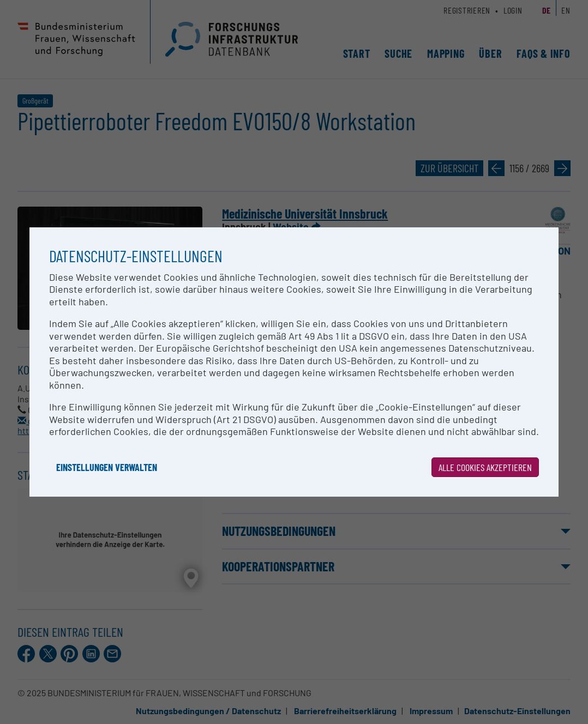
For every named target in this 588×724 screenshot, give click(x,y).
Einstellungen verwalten (107, 467)
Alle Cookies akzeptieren (485, 467)
